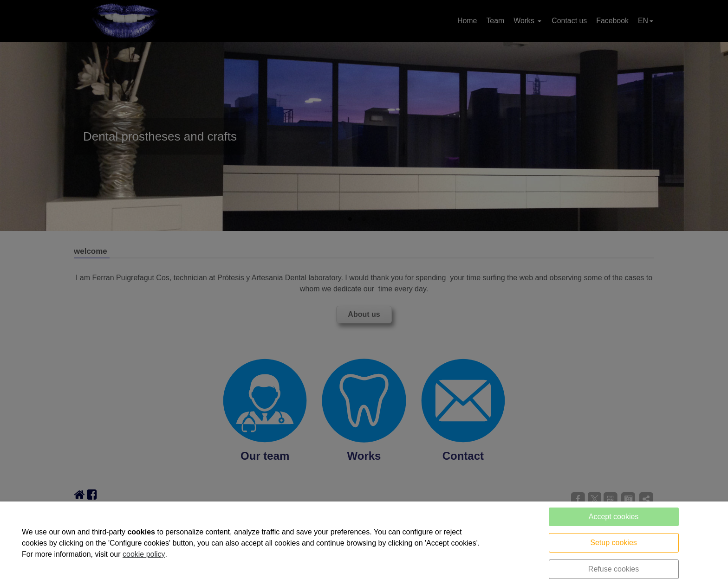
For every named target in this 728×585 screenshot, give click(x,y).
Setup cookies (614, 543)
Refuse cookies (614, 569)
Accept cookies (614, 517)
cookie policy (144, 554)
